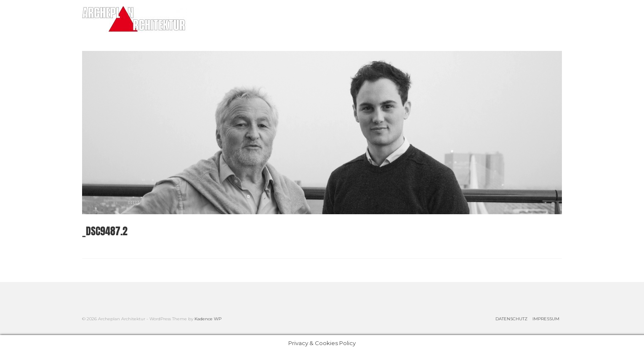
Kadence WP (208, 319)
